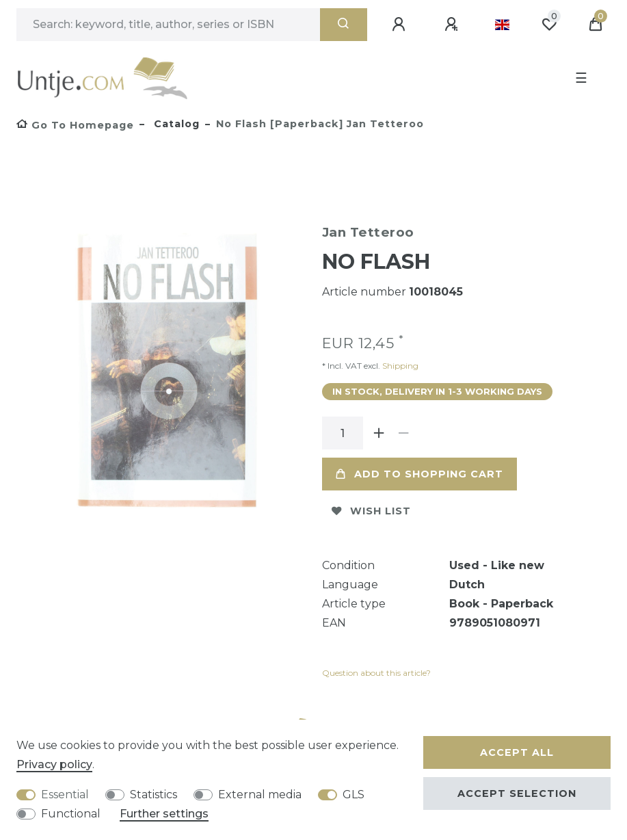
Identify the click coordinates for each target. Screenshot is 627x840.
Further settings (164, 814)
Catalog (175, 124)
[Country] (502, 25)
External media (260, 795)
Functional (71, 814)
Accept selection (517, 793)
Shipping (399, 366)
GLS (353, 795)
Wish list (371, 511)
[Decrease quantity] (404, 433)
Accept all (517, 752)
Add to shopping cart (419, 474)
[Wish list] (549, 25)
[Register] (453, 25)
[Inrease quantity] (379, 433)
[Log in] (401, 25)
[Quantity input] (343, 433)
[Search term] (168, 25)
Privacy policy (54, 764)
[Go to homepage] (75, 125)
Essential (65, 795)
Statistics (154, 795)
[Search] (344, 25)
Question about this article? (376, 673)
